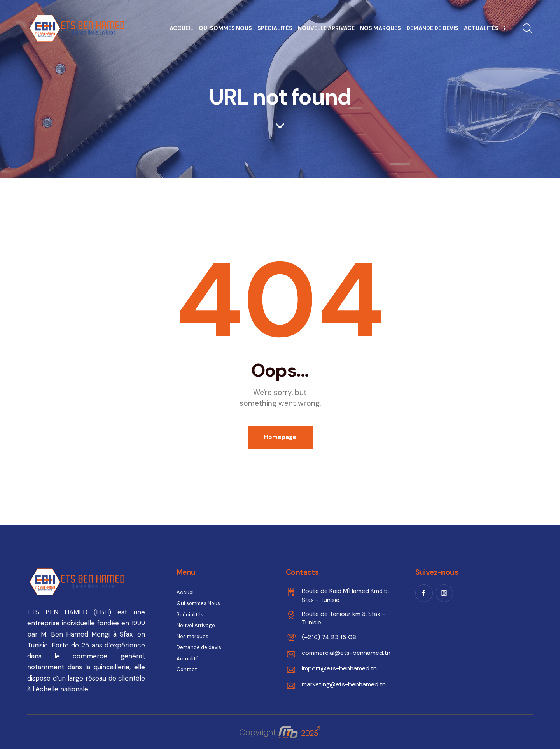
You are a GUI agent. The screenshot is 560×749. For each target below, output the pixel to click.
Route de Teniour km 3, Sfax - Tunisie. (343, 618)
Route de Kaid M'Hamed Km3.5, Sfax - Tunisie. (345, 595)
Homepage (280, 437)
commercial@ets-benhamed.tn (346, 653)
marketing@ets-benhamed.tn (344, 684)
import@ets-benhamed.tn (339, 668)
